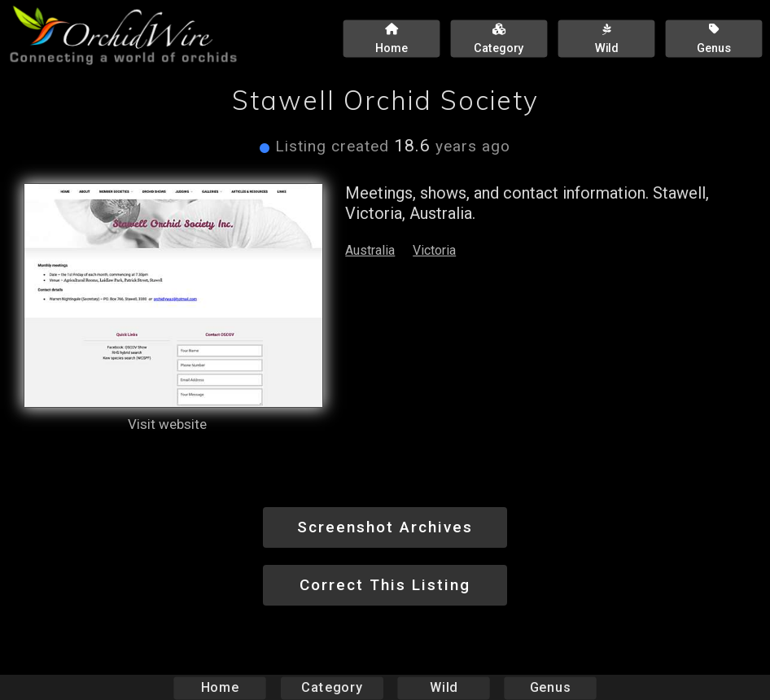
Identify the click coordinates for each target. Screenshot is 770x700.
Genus (549, 687)
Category (332, 687)
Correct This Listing (385, 585)
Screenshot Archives (385, 527)
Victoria (434, 250)
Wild (444, 687)
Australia (370, 250)
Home (220, 687)
